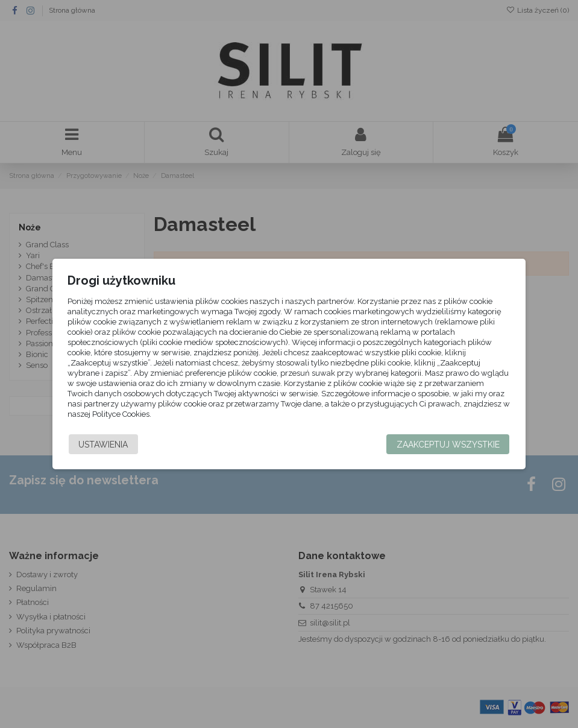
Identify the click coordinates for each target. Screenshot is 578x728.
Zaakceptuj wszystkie (443, 445)
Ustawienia (108, 445)
